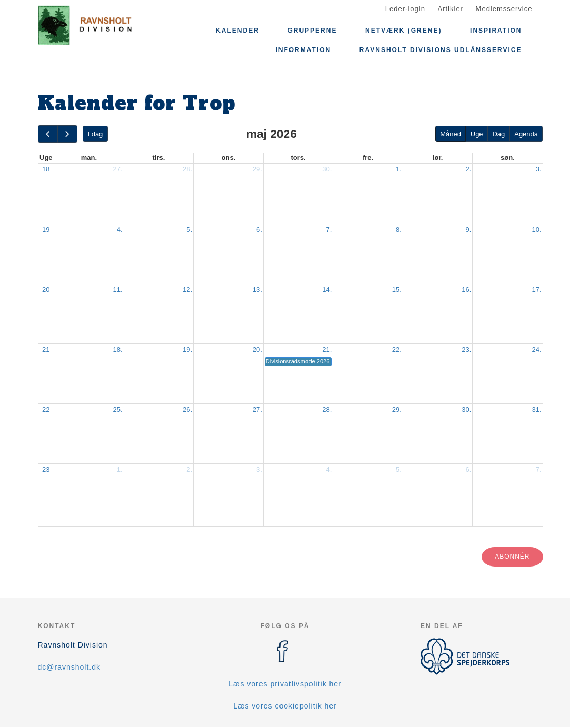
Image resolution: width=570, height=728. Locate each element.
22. (397, 350)
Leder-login (405, 9)
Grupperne (312, 31)
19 (46, 230)
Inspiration (496, 31)
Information (303, 50)
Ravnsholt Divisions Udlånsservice (441, 50)
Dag (498, 134)
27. (118, 169)
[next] (67, 134)
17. (536, 290)
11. (118, 290)
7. (329, 230)
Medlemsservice (504, 9)
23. (466, 350)
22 (46, 409)
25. (118, 409)
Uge (477, 134)
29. (257, 169)
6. (259, 230)
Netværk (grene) (403, 31)
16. (466, 290)
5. (189, 230)
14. (327, 290)
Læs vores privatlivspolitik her (285, 684)
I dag (95, 134)
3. (539, 169)
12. (187, 290)
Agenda (526, 134)
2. (469, 169)
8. (399, 230)
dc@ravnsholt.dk (69, 667)
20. (257, 350)
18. (118, 350)
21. (327, 350)
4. (120, 230)
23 (46, 469)
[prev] (48, 134)
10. (536, 230)
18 (46, 169)
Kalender (238, 31)
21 (46, 350)
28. (187, 169)
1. (399, 169)
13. (257, 290)
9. (469, 230)
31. (536, 409)
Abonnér (512, 557)
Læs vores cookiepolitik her (285, 706)
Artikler (451, 9)
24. (536, 350)
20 (46, 290)
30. (327, 169)
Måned (451, 134)
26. (187, 409)
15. (397, 290)
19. (187, 350)
